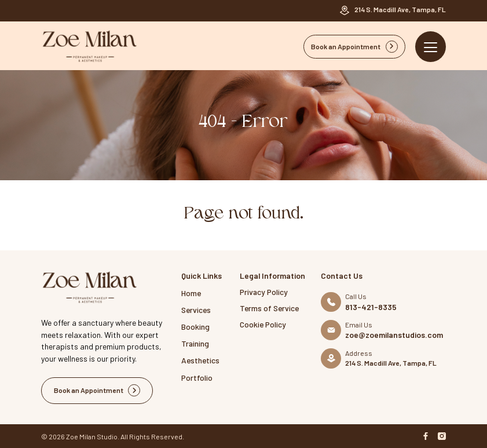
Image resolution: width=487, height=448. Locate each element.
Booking (195, 327)
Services (196, 310)
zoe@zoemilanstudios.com (394, 335)
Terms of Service (269, 308)
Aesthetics (200, 360)
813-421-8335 (371, 307)
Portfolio (197, 378)
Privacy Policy (264, 292)
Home (191, 293)
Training (195, 343)
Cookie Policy (263, 324)
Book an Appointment (354, 47)
